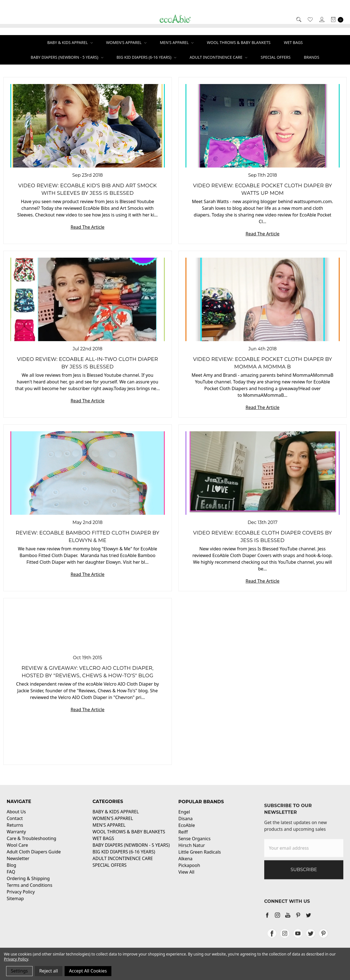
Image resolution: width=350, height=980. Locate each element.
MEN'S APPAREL (177, 42)
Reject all (49, 971)
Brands (311, 57)
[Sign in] (321, 19)
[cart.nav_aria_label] (336, 19)
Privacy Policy (21, 897)
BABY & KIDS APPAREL (70, 42)
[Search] (298, 19)
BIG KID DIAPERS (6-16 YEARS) (146, 57)
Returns (15, 831)
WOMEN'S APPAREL (126, 42)
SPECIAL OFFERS (276, 57)
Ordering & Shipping (28, 884)
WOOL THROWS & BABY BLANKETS (239, 42)
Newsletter (18, 864)
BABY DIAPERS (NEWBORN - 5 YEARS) (67, 57)
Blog (11, 871)
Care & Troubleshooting (31, 844)
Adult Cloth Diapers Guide (34, 857)
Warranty (16, 837)
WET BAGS (293, 42)
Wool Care (17, 851)
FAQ (11, 877)
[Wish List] (310, 19)
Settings (19, 971)
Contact (15, 824)
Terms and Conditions (30, 891)
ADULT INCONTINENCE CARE (218, 57)
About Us (16, 817)
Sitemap (15, 904)
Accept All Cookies (88, 971)
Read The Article (88, 227)
